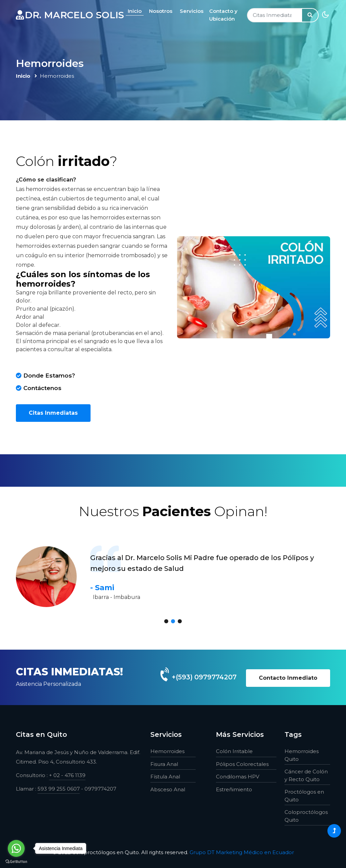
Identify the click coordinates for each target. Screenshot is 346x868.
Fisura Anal (164, 764)
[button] (166, 621)
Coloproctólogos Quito (306, 816)
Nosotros (163, 11)
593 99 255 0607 (59, 789)
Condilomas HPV (238, 777)
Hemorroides (167, 751)
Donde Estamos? (46, 376)
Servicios (194, 11)
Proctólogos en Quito (304, 796)
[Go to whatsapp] (16, 848)
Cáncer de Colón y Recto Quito (306, 775)
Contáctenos (39, 388)
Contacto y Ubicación (226, 15)
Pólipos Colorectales (242, 764)
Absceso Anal (168, 789)
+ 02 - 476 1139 (67, 775)
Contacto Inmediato (288, 678)
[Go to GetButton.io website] (16, 861)
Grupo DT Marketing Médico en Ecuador (242, 852)
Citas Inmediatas (53, 413)
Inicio (137, 11)
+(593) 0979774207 (203, 677)
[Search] (275, 15)
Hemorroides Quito (302, 755)
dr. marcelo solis (71, 15)
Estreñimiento (234, 789)
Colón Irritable (234, 751)
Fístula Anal (165, 777)
